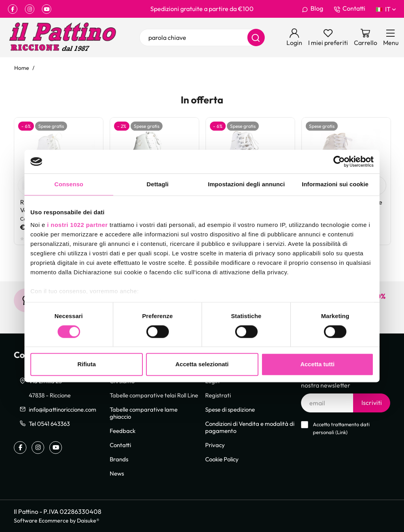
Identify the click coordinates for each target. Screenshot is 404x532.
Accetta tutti (317, 364)
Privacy (215, 445)
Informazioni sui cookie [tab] (335, 184)
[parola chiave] (202, 37)
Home (22, 68)
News (117, 473)
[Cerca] (256, 37)
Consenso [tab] (69, 184)
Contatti (350, 9)
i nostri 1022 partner (77, 225)
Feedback (123, 431)
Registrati (218, 395)
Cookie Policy (222, 459)
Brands (119, 459)
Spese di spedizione (230, 409)
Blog (312, 9)
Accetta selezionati (202, 364)
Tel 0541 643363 (49, 423)
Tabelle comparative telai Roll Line (154, 395)
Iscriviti (372, 403)
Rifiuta (87, 364)
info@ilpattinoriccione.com (63, 409)
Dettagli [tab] (158, 184)
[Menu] (391, 37)
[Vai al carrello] (366, 37)
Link (341, 432)
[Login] (294, 37)
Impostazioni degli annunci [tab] (246, 184)
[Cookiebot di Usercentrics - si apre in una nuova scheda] (339, 161)
